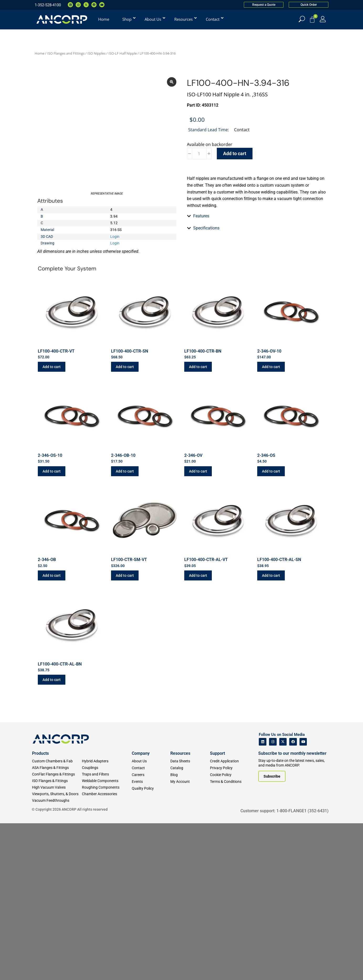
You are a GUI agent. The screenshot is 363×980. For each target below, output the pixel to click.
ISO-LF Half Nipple (123, 53)
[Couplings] (107, 924)
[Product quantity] (199, 154)
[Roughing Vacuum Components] (107, 944)
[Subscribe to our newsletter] (272, 933)
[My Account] (323, 19)
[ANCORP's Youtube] (303, 898)
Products (40, 910)
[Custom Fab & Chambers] (57, 918)
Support (217, 910)
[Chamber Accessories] (107, 951)
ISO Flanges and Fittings (66, 53)
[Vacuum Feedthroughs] (57, 957)
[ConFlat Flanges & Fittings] (57, 931)
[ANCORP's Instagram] (273, 898)
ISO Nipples (96, 53)
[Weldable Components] (107, 938)
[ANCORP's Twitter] (283, 898)
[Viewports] (57, 951)
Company (141, 910)
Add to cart (235, 153)
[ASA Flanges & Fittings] (57, 924)
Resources (180, 910)
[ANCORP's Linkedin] (263, 898)
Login (115, 260)
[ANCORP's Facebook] (293, 898)
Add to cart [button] (52, 524)
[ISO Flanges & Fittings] (57, 938)
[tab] (256, 319)
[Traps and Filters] (107, 931)
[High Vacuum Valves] (57, 944)
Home (40, 53)
